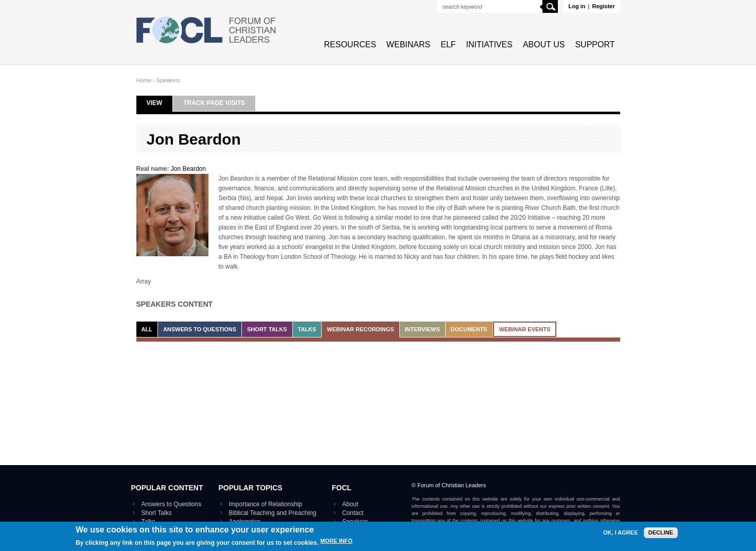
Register (603, 6)
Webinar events (525, 329)
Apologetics (245, 522)
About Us (544, 45)
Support (595, 45)
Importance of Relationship (266, 504)
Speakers (168, 80)
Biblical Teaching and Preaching (273, 513)
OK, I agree (620, 535)
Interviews (423, 329)
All (147, 329)
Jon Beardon (188, 169)
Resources (350, 45)
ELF (448, 45)
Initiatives (489, 45)
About (350, 504)
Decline (661, 535)
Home (144, 80)
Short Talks (267, 329)
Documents (469, 329)
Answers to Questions (200, 329)
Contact (353, 513)
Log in (577, 6)
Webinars (408, 45)
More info (336, 544)
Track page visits (214, 103)
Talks (307, 329)
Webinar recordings (360, 329)
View (160, 103)
